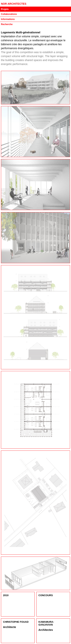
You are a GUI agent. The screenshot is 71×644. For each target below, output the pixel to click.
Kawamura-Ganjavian (46, 623)
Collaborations (9, 14)
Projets (5, 9)
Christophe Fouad (16, 622)
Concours (46, 595)
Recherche (7, 24)
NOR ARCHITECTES (14, 4)
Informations (8, 19)
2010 (6, 595)
